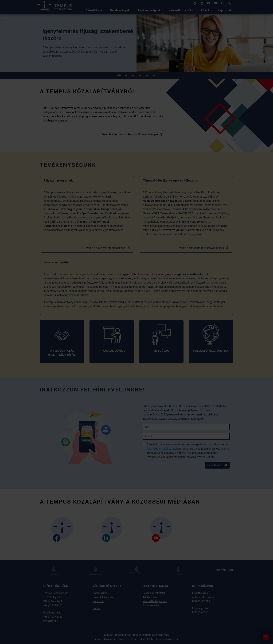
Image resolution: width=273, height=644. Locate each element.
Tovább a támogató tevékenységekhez (203, 248)
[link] (230, 3)
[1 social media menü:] (195, 3)
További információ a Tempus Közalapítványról (133, 134)
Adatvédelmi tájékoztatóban (164, 449)
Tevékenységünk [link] (149, 10)
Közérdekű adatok (103, 597)
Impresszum (100, 593)
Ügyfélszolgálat (52, 612)
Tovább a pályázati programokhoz (107, 248)
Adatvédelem (150, 597)
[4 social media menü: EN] (216, 3)
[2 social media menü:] (202, 3)
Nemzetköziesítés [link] (181, 10)
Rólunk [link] (205, 10)
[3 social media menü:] (209, 3)
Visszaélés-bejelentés (155, 601)
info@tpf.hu (50, 621)
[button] (223, 3)
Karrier (97, 608)
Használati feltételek (154, 593)
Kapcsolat (224, 10)
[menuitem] (94, 10)
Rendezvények (120, 10)
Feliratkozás (217, 465)
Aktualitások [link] (94, 10)
